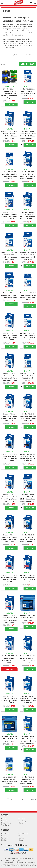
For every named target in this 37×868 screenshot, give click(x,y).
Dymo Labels (5, 838)
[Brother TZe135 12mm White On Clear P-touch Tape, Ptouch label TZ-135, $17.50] (28, 159)
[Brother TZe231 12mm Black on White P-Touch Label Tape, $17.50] (9, 280)
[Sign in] (30, 3)
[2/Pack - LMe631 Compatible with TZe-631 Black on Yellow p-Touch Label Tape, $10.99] (9, 76)
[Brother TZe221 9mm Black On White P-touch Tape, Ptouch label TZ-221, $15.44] (28, 240)
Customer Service (6, 823)
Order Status (22, 819)
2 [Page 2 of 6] (11, 800)
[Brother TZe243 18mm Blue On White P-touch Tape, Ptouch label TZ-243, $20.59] (28, 401)
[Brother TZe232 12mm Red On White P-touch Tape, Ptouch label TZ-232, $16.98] (9, 320)
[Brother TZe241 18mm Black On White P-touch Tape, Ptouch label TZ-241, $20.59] (9, 361)
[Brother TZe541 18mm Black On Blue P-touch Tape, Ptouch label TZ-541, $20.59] (9, 683)
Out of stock (9, 669)
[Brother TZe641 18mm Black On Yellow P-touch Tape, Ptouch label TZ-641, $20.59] (28, 764)
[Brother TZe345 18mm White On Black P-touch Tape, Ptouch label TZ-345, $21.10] (28, 522)
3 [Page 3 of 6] (14, 800)
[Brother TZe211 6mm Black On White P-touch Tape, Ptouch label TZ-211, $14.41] (9, 240)
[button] (18, 56)
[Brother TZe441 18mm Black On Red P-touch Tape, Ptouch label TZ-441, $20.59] (9, 603)
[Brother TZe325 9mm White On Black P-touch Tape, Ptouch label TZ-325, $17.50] (28, 441)
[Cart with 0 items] (34, 3)
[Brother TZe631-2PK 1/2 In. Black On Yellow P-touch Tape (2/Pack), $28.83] (9, 764)
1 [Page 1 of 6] (8, 800)
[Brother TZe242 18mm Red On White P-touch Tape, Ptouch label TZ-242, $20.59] (9, 401)
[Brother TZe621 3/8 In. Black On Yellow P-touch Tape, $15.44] (9, 724)
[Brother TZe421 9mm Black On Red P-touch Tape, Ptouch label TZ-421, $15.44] (9, 563)
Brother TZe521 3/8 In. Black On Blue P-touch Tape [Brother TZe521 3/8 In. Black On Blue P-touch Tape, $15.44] (28, 618)
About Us (4, 819)
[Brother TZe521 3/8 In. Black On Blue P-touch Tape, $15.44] (28, 603)
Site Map (21, 840)
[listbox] (9, 64)
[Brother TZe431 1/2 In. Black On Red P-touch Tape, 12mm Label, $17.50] (28, 563)
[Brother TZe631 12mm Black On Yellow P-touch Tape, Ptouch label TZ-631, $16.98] (28, 724)
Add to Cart (11, 104)
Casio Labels (5, 836)
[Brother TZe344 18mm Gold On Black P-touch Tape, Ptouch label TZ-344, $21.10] (9, 522)
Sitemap (33, 866)
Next (33, 800)
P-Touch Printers (23, 834)
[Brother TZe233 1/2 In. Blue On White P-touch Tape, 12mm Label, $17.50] (28, 320)
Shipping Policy (23, 823)
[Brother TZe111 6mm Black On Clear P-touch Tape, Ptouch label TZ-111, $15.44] (28, 76)
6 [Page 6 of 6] (23, 800)
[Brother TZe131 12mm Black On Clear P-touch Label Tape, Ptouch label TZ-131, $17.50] (28, 119)
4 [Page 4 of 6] (17, 800)
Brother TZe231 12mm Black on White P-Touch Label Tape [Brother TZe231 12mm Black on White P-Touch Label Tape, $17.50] (9, 295)
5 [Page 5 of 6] (20, 800)
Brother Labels (5, 834)
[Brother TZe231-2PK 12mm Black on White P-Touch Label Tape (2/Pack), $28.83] (28, 280)
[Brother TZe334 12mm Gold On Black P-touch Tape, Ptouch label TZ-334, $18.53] (9, 482)
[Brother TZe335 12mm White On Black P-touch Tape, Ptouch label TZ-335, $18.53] (28, 482)
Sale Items (21, 838)
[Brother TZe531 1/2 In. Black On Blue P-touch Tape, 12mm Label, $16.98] (9, 643)
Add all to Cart (28, 64)
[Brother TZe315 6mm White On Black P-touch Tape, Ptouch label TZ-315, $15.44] (9, 441)
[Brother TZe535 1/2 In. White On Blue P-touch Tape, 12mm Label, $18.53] (28, 643)
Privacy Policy (5, 825)
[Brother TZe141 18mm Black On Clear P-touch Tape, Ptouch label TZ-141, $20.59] (9, 200)
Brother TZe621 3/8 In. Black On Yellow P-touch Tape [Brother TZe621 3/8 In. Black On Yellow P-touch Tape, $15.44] (9, 739)
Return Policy (22, 821)
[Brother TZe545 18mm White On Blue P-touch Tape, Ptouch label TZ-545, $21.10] (28, 683)
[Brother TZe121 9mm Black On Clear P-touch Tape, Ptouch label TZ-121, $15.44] (9, 119)
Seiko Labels (5, 840)
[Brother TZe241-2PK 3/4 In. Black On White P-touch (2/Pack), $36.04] (28, 361)
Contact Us (4, 821)
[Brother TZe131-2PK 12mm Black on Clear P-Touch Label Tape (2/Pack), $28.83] (9, 159)
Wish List (21, 836)
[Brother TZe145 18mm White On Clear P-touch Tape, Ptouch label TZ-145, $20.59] (28, 200)
